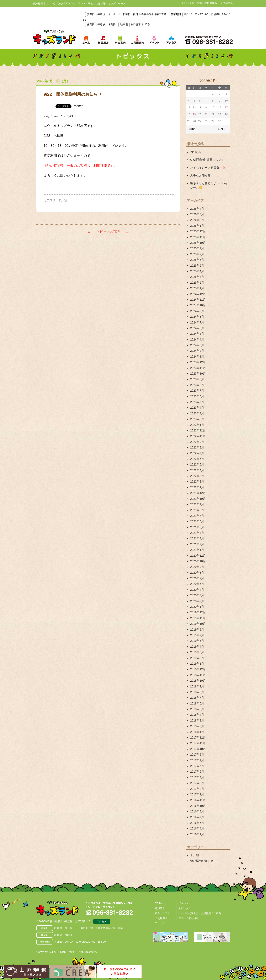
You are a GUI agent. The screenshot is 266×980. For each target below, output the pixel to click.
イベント (183, 903)
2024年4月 (197, 339)
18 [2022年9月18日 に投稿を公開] (189, 114)
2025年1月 (197, 288)
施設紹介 (160, 908)
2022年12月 (198, 430)
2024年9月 (197, 311)
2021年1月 (197, 550)
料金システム (163, 913)
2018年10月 (198, 681)
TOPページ (161, 903)
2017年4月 (197, 777)
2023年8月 (197, 385)
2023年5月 (197, 402)
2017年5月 (197, 772)
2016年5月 (197, 823)
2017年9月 (197, 755)
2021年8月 (197, 510)
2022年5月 (197, 464)
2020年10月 (198, 561)
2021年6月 (197, 521)
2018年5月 (197, 709)
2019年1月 (197, 664)
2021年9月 (197, 504)
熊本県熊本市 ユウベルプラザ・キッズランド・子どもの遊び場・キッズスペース (55, 37)
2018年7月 (197, 698)
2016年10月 (198, 806)
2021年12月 (198, 493)
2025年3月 (197, 277)
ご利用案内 (161, 918)
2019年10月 (198, 624)
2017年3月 (197, 783)
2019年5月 (197, 641)
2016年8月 (197, 811)
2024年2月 (197, 351)
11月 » (222, 129)
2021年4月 (197, 533)
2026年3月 (197, 214)
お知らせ (196, 152)
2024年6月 (197, 328)
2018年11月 (198, 675)
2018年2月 (197, 726)
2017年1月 (197, 794)
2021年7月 (197, 516)
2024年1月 (197, 356)
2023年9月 (197, 379)
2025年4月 (197, 271)
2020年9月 (197, 567)
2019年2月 (197, 658)
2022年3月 (197, 476)
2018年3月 (197, 720)
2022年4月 (197, 470)
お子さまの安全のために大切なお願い (119, 971)
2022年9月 (197, 442)
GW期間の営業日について (207, 160)
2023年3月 (197, 413)
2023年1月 (197, 425)
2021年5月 (197, 527)
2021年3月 (197, 538)
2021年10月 (198, 499)
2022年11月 (198, 436)
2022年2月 (197, 481)
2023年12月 (198, 362)
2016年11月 (198, 800)
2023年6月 (197, 396)
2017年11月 (198, 743)
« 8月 (192, 129)
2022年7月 (197, 453)
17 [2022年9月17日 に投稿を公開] (226, 107)
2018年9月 (197, 686)
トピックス (188, 3)
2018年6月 (197, 703)
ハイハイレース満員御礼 (208, 168)
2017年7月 (197, 760)
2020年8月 (197, 573)
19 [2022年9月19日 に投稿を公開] (194, 114)
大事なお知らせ (200, 175)
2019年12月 (198, 612)
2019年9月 (197, 630)
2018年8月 (197, 692)
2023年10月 (198, 374)
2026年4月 (197, 209)
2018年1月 (197, 732)
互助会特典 (227, 3)
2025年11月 (198, 237)
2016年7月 (197, 817)
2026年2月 (197, 220)
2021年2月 (197, 544)
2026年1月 (197, 226)
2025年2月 (197, 283)
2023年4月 (197, 408)
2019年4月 (197, 647)
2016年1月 (197, 834)
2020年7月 (197, 578)
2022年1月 (197, 487)
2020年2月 (197, 601)
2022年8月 (197, 447)
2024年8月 (197, 317)
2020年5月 (197, 584)
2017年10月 (198, 749)
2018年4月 (197, 715)
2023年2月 (197, 419)
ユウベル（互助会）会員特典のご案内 (200, 913)
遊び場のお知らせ (202, 861)
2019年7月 (197, 635)
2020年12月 (198, 556)
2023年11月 (198, 368)
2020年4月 (197, 590)
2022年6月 (197, 459)
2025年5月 (197, 266)
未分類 (195, 855)
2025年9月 (197, 248)
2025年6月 (197, 260)
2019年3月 (197, 652)
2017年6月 (197, 766)
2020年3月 (197, 595)
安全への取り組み (207, 3)
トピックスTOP (108, 232)
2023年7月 (197, 391)
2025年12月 (198, 231)
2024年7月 (197, 322)
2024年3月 (197, 345)
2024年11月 (198, 300)
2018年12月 (198, 669)
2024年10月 (198, 305)
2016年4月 (197, 828)
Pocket (78, 106)
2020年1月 (197, 607)
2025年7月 (197, 254)
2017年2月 (197, 789)
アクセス (102, 921)
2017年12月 (198, 737)
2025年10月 (198, 243)
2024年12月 (198, 294)
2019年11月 (198, 618)
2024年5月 (197, 334)
